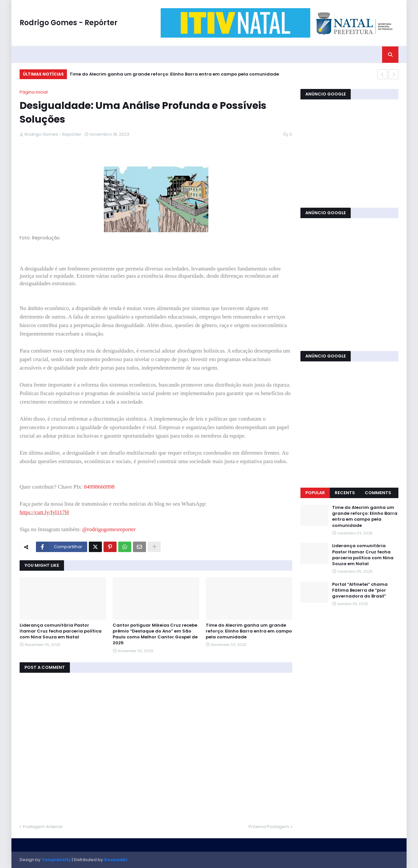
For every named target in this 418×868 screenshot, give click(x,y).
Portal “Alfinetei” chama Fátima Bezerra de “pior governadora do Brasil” (360, 590)
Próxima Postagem (269, 827)
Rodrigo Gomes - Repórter (69, 23)
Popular (315, 493)
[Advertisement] (349, 153)
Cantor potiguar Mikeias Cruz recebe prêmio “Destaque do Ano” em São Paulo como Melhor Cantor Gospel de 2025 (155, 634)
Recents (345, 493)
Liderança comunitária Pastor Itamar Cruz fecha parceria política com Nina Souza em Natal (61, 631)
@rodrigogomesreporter (109, 529)
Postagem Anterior (43, 827)
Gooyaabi (115, 860)
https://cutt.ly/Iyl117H (44, 512)
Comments (378, 493)
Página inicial (34, 92)
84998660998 (99, 487)
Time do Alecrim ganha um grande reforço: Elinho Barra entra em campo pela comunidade (174, 74)
